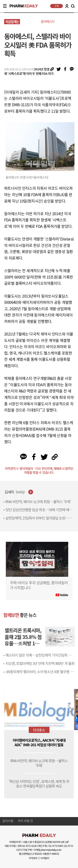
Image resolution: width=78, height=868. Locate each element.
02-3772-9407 (56, 846)
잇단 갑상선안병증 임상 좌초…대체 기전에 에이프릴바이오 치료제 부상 (39, 512)
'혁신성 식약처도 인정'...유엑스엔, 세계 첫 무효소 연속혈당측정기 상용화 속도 (39, 784)
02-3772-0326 (29, 846)
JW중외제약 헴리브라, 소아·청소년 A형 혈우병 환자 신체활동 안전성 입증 (39, 674)
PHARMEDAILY (22, 6)
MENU (5, 6)
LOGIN (67, 6)
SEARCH (73, 6)
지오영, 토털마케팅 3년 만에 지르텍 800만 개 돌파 (40, 663)
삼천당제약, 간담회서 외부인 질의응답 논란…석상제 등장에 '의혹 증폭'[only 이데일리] (39, 520)
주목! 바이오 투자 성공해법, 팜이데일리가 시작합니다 (39, 585)
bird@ (20, 492)
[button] (70, 710)
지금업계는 (12, 22)
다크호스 (39, 730)
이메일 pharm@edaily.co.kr (48, 850)
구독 (56, 6)
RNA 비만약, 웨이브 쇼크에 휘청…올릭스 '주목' (38, 502)
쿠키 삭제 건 (25, 821)
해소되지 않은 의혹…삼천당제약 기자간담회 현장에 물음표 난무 (40, 657)
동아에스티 (48, 21)
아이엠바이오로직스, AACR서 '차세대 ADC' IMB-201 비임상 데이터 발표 (39, 743)
